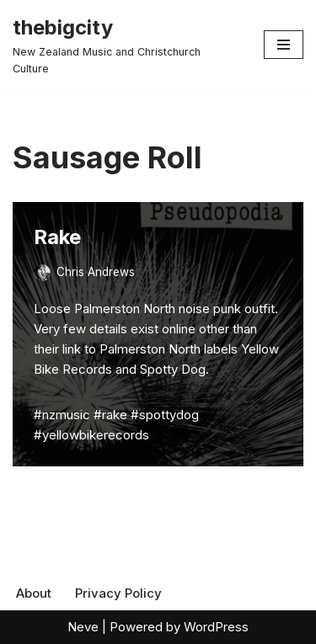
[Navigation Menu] (284, 45)
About (34, 593)
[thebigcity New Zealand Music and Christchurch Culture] (126, 45)
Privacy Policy (118, 593)
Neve (83, 627)
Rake (57, 237)
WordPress (216, 627)
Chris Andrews (96, 272)
